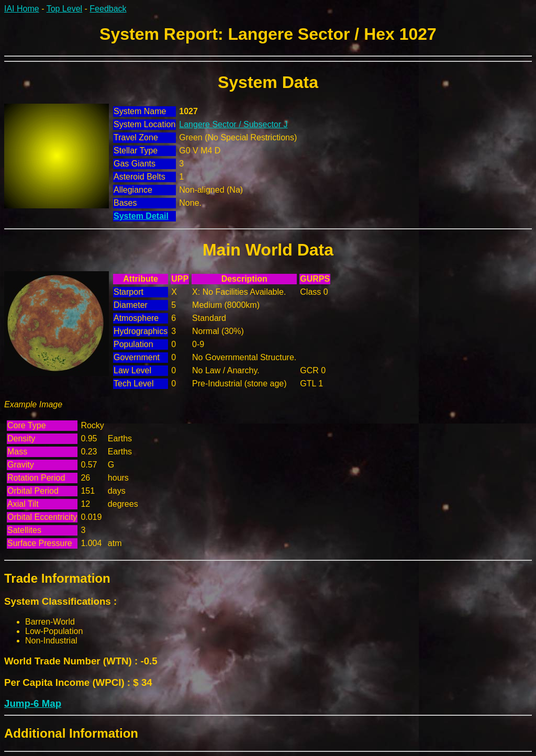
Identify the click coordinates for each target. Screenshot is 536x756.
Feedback (108, 9)
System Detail (141, 216)
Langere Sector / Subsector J (233, 124)
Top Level (65, 9)
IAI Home (22, 9)
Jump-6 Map (33, 703)
